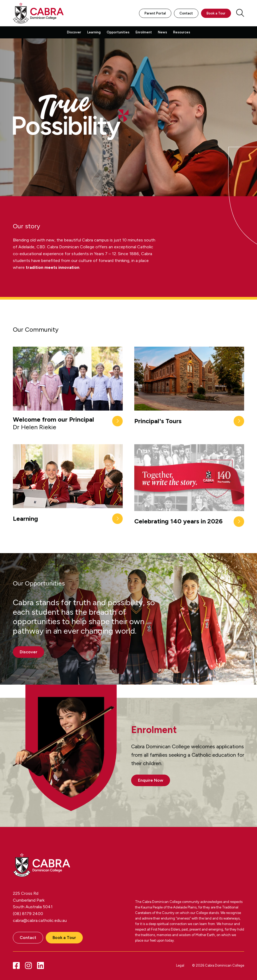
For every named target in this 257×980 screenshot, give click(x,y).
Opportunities (118, 32)
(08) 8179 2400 (28, 914)
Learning (94, 32)
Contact (186, 13)
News (163, 32)
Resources (182, 32)
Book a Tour (216, 13)
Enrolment (144, 32)
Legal (180, 965)
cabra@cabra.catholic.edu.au (40, 920)
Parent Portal (155, 13)
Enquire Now (151, 780)
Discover (74, 32)
